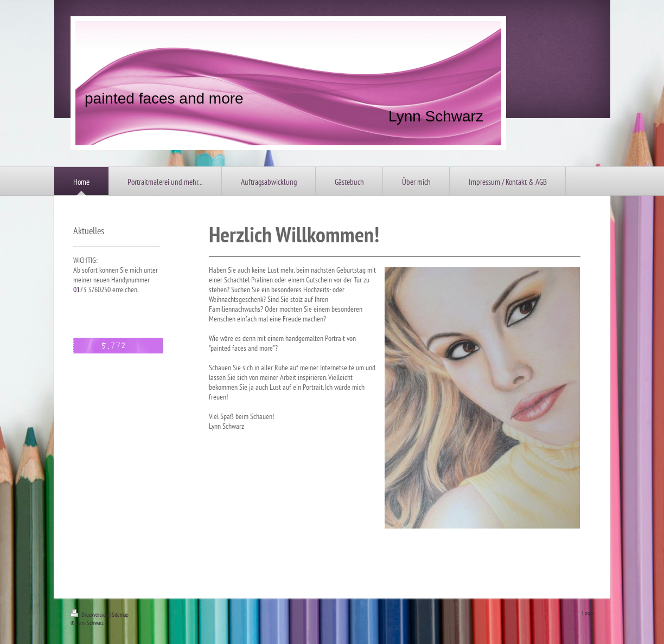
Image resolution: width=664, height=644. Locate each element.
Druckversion (90, 615)
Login (588, 613)
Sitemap (120, 615)
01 (76, 289)
